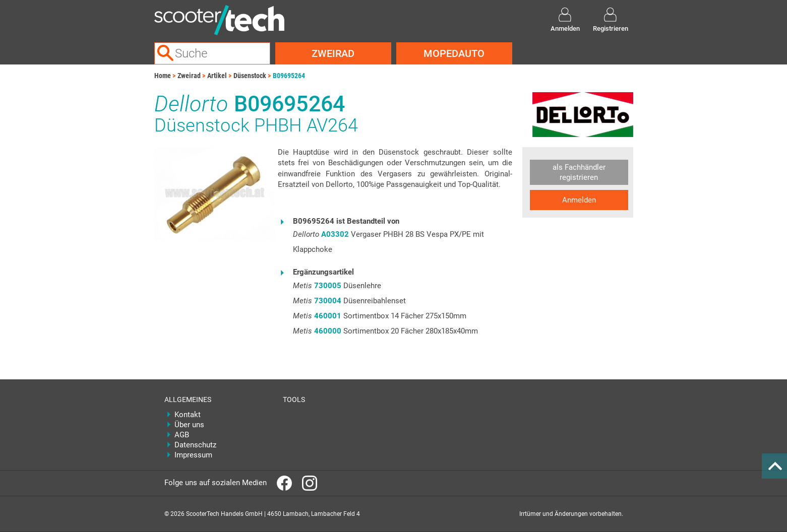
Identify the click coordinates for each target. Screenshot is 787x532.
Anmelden (579, 200)
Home (163, 76)
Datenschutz (195, 445)
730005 (328, 286)
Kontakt (188, 415)
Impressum (193, 455)
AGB (182, 435)
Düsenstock (250, 76)
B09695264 (289, 76)
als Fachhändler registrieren (579, 172)
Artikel (217, 76)
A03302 (335, 234)
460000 (328, 331)
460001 (328, 316)
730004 (328, 301)
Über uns (189, 425)
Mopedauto (454, 53)
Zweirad (333, 53)
